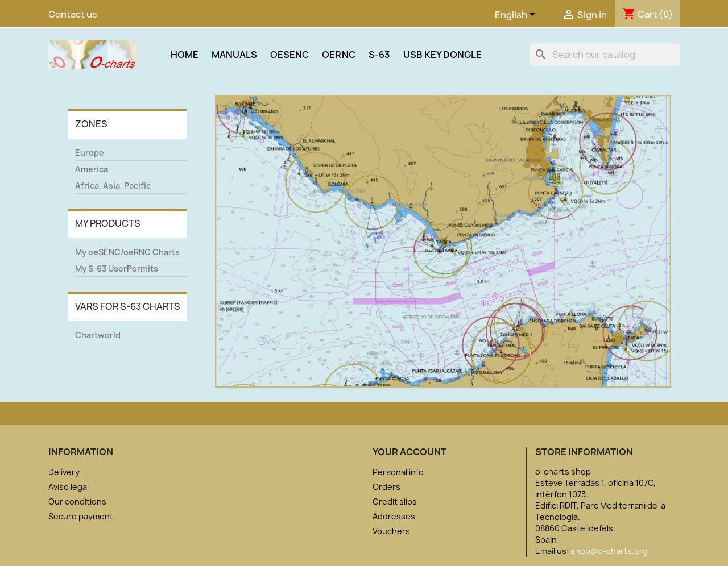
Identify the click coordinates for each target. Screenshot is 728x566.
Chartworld (98, 335)
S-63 (379, 55)
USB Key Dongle (442, 55)
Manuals (234, 55)
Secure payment (81, 516)
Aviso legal (69, 487)
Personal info (398, 472)
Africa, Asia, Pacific (113, 186)
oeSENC (289, 55)
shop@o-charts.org (609, 551)
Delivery (64, 472)
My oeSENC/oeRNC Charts (127, 252)
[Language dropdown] (517, 15)
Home (185, 55)
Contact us (73, 14)
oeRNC (339, 55)
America (92, 169)
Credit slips (395, 502)
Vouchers (391, 531)
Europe (90, 153)
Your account (409, 452)
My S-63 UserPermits (117, 269)
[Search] (605, 55)
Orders (386, 487)
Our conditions (77, 502)
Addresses (394, 516)
